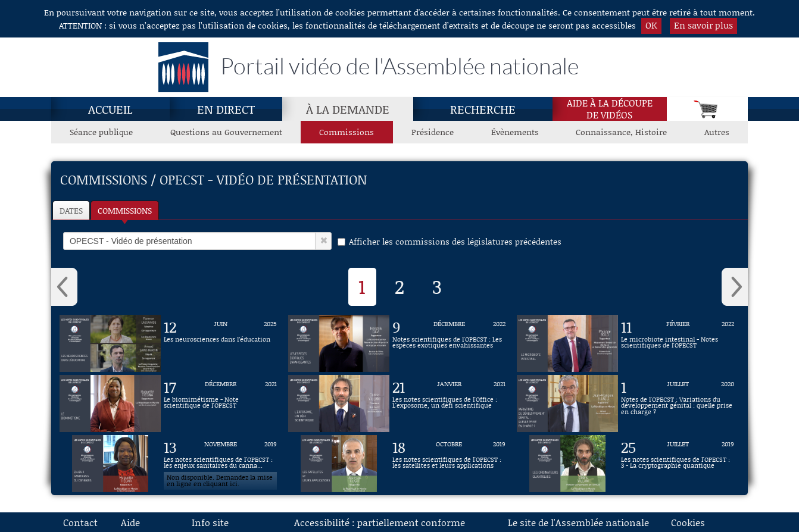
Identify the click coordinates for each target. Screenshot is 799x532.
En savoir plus (703, 25)
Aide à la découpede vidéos (610, 109)
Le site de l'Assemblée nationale (578, 522)
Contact (80, 522)
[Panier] (707, 109)
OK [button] (651, 25)
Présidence (433, 132)
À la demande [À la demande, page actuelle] (348, 109)
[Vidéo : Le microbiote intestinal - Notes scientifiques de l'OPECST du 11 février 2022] (678, 343)
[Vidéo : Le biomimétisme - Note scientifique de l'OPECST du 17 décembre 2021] (220, 403)
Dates (71, 210)
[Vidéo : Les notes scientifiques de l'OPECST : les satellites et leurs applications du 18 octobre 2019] (449, 464)
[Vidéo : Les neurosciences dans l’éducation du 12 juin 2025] (220, 343)
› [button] (735, 287)
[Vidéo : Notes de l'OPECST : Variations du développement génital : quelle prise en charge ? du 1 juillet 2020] (678, 403)
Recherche (483, 109)
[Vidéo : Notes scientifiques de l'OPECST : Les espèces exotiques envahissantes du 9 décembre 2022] (449, 343)
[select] (189, 241)
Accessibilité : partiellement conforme (380, 522)
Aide (130, 522)
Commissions (125, 210)
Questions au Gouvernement (226, 132)
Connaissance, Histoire (621, 132)
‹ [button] (64, 287)
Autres (717, 132)
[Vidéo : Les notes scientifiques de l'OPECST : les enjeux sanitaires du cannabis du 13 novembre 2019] (220, 464)
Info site (210, 522)
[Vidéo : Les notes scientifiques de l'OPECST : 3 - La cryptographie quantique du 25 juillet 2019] (678, 464)
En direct (226, 109)
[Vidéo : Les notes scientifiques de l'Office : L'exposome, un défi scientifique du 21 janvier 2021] (449, 403)
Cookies (688, 522)
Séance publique (101, 132)
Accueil (110, 109)
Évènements (515, 132)
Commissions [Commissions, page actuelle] (347, 132)
